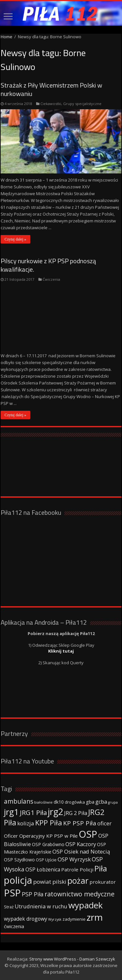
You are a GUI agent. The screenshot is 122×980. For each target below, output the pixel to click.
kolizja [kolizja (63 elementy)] (26, 823)
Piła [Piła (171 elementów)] (101, 868)
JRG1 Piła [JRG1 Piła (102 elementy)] (33, 812)
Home (7, 37)
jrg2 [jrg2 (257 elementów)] (55, 812)
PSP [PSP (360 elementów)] (12, 893)
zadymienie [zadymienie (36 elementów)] (74, 919)
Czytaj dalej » (15, 239)
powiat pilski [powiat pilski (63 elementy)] (50, 882)
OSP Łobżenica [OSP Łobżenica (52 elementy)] (43, 869)
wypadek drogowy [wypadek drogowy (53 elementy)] (26, 919)
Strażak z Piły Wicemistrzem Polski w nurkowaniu (51, 89)
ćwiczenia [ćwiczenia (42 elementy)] (14, 926)
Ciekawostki (51, 104)
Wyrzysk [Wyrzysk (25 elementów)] (55, 919)
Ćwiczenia (51, 279)
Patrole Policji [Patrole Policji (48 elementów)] (77, 869)
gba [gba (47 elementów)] (90, 802)
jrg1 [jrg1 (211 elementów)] (11, 812)
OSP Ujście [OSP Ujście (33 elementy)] (46, 860)
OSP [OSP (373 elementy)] (88, 834)
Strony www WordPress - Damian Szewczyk (72, 959)
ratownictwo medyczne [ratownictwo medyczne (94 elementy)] (80, 894)
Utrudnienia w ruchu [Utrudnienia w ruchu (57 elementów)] (41, 906)
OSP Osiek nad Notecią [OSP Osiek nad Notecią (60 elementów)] (81, 851)
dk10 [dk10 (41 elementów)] (59, 802)
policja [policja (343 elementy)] (18, 880)
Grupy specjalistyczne (82, 104)
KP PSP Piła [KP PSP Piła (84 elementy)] (80, 823)
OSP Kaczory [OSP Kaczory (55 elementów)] (81, 844)
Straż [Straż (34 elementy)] (9, 907)
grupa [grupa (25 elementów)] (113, 802)
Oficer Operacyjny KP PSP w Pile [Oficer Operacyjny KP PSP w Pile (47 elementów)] (41, 836)
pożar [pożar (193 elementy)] (78, 880)
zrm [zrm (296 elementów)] (95, 917)
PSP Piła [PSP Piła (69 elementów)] (33, 894)
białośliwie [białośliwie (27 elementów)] (43, 802)
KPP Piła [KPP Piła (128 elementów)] (49, 823)
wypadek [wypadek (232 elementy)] (86, 905)
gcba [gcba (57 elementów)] (101, 802)
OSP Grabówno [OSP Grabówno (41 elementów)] (48, 844)
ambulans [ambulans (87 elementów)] (19, 801)
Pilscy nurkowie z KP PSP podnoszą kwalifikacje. (48, 265)
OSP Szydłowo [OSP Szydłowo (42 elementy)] (19, 860)
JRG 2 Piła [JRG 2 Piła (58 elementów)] (76, 813)
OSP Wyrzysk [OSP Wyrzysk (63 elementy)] (74, 859)
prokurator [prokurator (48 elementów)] (103, 882)
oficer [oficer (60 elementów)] (104, 823)
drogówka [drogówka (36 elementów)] (75, 802)
